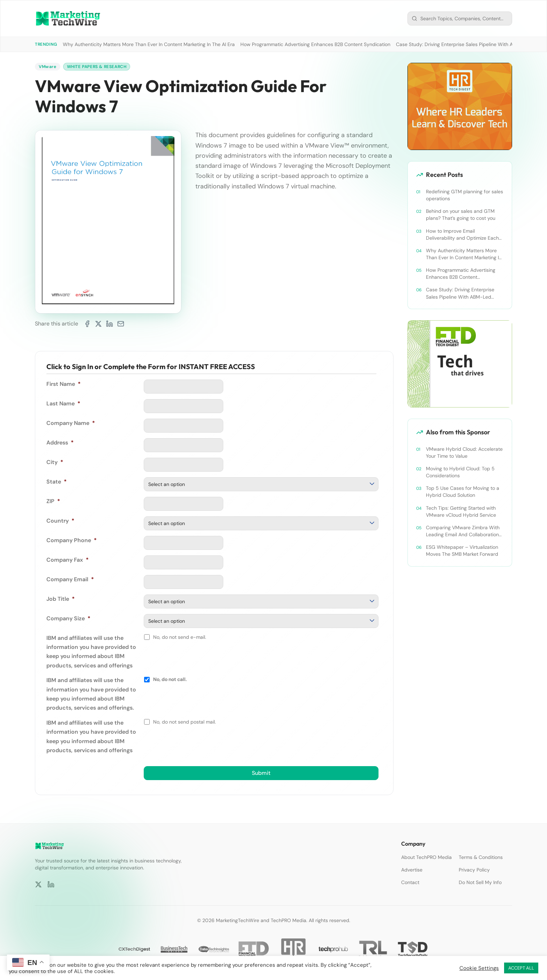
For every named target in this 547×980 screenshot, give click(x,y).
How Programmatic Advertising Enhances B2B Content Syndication (315, 44)
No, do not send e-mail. (180, 637)
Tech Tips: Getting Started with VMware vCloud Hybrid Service (461, 511)
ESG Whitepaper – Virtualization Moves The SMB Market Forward (462, 551)
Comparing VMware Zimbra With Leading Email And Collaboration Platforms (463, 531)
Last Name (63, 403)
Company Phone (72, 540)
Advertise (412, 870)
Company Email (70, 579)
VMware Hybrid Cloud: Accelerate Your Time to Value (464, 452)
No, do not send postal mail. (185, 722)
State (57, 482)
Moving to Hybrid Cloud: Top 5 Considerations (460, 472)
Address (60, 443)
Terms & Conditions (481, 857)
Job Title (61, 599)
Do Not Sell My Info (480, 882)
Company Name (71, 423)
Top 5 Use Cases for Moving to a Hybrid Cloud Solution (463, 492)
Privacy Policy (474, 870)
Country (60, 521)
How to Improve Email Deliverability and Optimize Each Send (462, 235)
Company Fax (68, 560)
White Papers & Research (97, 67)
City (55, 462)
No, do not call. (170, 679)
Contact (410, 882)
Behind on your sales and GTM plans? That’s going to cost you (461, 215)
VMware (48, 67)
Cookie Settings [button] (479, 968)
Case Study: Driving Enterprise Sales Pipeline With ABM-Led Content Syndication (460, 293)
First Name (63, 384)
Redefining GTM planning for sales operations (464, 195)
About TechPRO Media (426, 857)
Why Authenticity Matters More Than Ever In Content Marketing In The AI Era (149, 44)
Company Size (68, 618)
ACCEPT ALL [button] (521, 968)
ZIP (53, 501)
